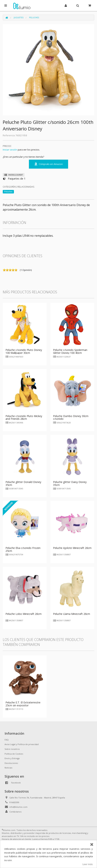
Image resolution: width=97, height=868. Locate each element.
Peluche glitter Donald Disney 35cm (23, 483)
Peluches (34, 17)
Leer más (88, 864)
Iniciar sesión (10, 150)
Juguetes (19, 17)
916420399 (14, 802)
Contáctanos (15, 812)
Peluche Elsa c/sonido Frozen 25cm (23, 549)
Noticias (8, 768)
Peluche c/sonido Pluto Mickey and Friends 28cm (24, 417)
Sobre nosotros (12, 749)
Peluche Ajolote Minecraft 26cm (72, 548)
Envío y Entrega (12, 758)
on (4, 270)
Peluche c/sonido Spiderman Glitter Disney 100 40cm (70, 351)
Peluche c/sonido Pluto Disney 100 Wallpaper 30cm (24, 351)
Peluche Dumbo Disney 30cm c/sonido (71, 417)
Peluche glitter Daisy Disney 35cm (70, 483)
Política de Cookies (14, 754)
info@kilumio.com (18, 807)
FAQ (7, 740)
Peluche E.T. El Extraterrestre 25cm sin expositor (23, 704)
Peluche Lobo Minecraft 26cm (24, 614)
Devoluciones (11, 763)
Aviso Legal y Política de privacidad (22, 744)
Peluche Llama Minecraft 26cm (72, 614)
